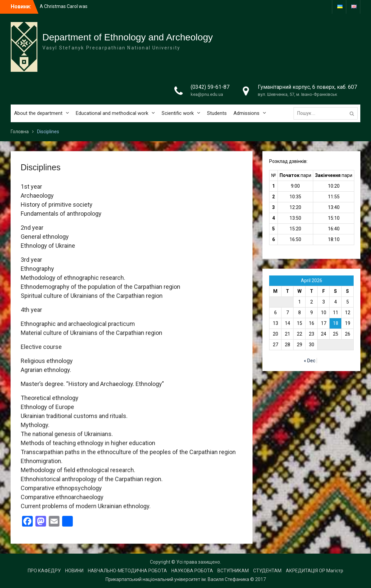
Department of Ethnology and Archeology (128, 37)
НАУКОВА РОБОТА (192, 571)
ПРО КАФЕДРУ (44, 571)
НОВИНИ (74, 571)
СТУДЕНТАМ (267, 571)
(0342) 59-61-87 (210, 87)
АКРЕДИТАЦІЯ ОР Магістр (315, 571)
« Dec (310, 361)
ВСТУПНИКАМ (233, 571)
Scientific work (178, 113)
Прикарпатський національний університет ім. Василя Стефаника (177, 579)
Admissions (246, 113)
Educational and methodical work (112, 113)
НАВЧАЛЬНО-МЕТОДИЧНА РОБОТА (127, 571)
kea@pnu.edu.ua (207, 94)
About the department (38, 113)
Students (217, 113)
